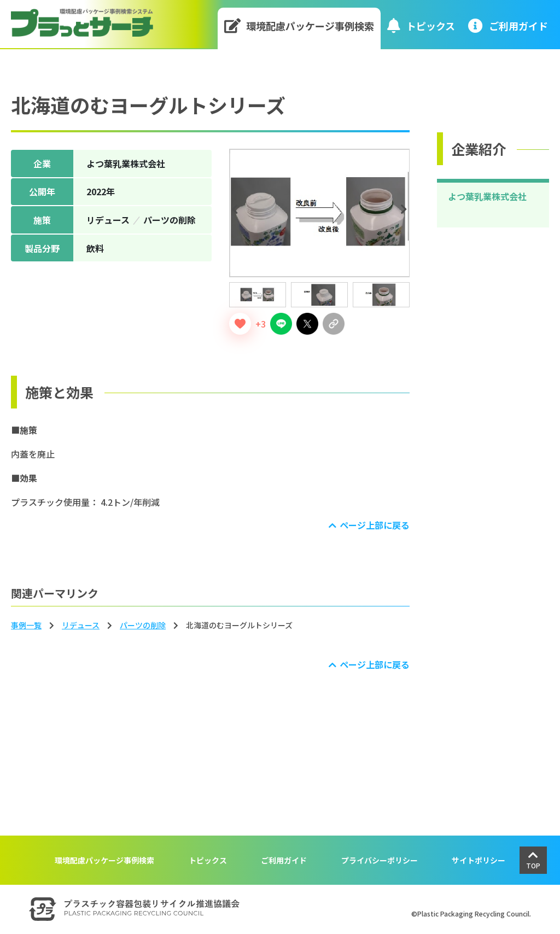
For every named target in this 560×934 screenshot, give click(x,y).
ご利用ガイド (284, 860)
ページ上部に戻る (375, 525)
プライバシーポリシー (380, 860)
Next (405, 209)
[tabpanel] (320, 213)
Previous (237, 209)
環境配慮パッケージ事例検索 (299, 25)
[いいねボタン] (240, 324)
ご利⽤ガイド (508, 25)
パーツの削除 (143, 625)
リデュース (81, 625)
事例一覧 (26, 625)
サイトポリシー (479, 860)
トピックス (421, 25)
